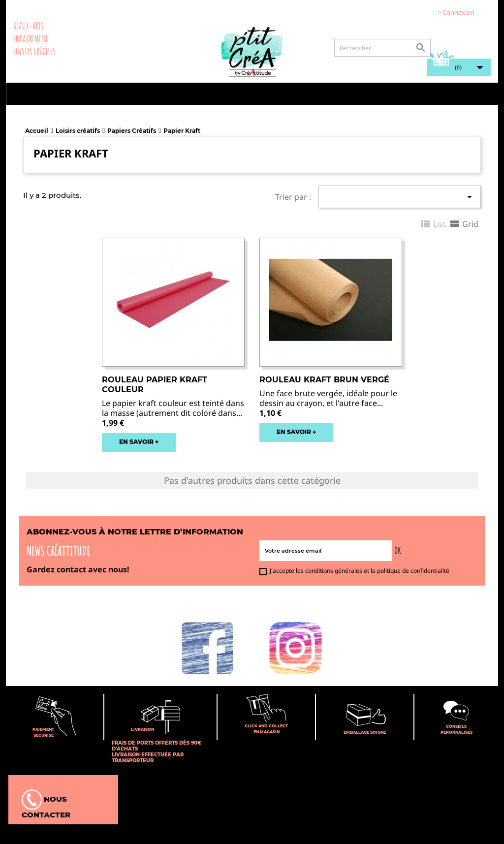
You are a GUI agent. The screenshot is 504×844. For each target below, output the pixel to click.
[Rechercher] (382, 48)
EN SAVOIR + (139, 442)
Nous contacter (46, 804)
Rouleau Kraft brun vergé (324, 380)
